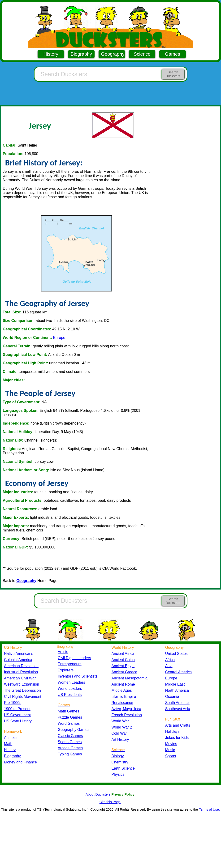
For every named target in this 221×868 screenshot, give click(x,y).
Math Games (68, 711)
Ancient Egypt (123, 666)
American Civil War (20, 678)
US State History (18, 721)
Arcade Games (70, 748)
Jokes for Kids (177, 738)
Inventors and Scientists (78, 676)
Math (8, 744)
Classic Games (70, 736)
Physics (118, 774)
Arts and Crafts (178, 725)
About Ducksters (98, 794)
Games (173, 54)
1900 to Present (17, 709)
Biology (118, 756)
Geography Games (74, 730)
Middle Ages (122, 690)
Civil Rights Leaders (74, 658)
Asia (169, 666)
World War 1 (122, 721)
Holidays (172, 731)
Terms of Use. (209, 809)
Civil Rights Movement (23, 697)
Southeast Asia (178, 709)
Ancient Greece (124, 672)
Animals (11, 738)
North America (177, 690)
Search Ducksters (173, 74)
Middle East (175, 684)
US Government (17, 715)
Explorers (66, 670)
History (51, 54)
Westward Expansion (22, 684)
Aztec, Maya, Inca (126, 709)
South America (177, 703)
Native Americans (19, 654)
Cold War (119, 733)
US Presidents (70, 695)
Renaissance (122, 703)
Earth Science (123, 768)
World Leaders (70, 689)
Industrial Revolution (21, 672)
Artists (63, 652)
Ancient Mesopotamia (130, 678)
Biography (81, 54)
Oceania (172, 697)
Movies (171, 744)
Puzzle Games (70, 717)
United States (176, 654)
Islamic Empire (124, 697)
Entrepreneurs (69, 664)
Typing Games (70, 754)
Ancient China (123, 660)
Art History (120, 739)
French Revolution (127, 715)
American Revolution (21, 666)
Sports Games (70, 742)
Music (170, 750)
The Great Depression (22, 690)
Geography (113, 54)
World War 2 (122, 727)
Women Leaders (71, 682)
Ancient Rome (123, 684)
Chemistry (120, 762)
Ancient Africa (123, 654)
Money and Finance (20, 762)
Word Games (69, 723)
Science (142, 54)
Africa (170, 660)
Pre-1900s (13, 703)
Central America (179, 672)
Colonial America (18, 660)
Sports (171, 756)
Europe (59, 338)
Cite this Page (110, 802)
